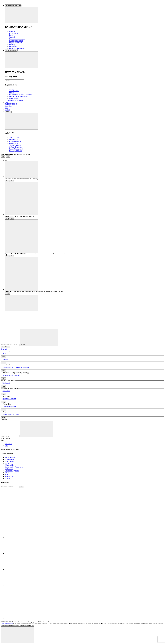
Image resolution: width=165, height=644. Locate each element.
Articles (5, 359)
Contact (8, 463)
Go (22, 487)
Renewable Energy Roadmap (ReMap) (16, 367)
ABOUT (8, 112)
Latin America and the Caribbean (20, 95)
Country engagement (16, 41)
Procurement (14, 143)
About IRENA (14, 138)
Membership (14, 139)
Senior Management (16, 149)
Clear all (4, 349)
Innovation (13, 46)
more (3, 357)
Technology (13, 37)
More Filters (5, 347)
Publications (9, 476)
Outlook (12, 31)
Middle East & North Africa (19, 96)
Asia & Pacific (14, 91)
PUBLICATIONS (11, 104)
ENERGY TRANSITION (13, 6)
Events (7, 110)
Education (8, 106)
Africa (11, 89)
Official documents (16, 147)
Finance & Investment (17, 48)
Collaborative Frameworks (14, 467)
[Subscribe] (10, 487)
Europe (12, 93)
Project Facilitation (16, 43)
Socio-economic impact (17, 39)
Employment (9, 459)
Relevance (9, 444)
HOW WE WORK (11, 50)
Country (5, 375)
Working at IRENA (16, 151)
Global (11, 375)
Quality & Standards (9, 399)
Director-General (15, 141)
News (7, 102)
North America (14, 98)
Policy (11, 35)
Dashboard (6, 383)
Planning (12, 45)
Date (7, 446)
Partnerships (13, 33)
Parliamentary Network (10, 406)
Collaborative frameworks (14, 100)
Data (7, 108)
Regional (17, 375)
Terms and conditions (7, 624)
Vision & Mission (15, 145)
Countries (4, 420)
